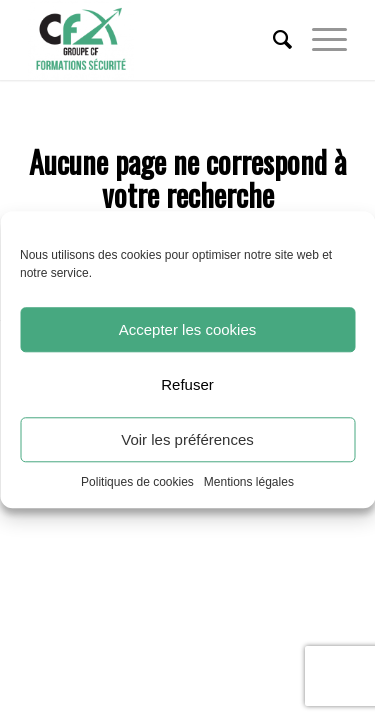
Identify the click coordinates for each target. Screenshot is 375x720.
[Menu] (319, 40)
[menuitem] (272, 40)
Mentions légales (249, 482)
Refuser (187, 384)
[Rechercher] (272, 40)
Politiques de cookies (137, 482)
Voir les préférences (187, 439)
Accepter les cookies (188, 329)
